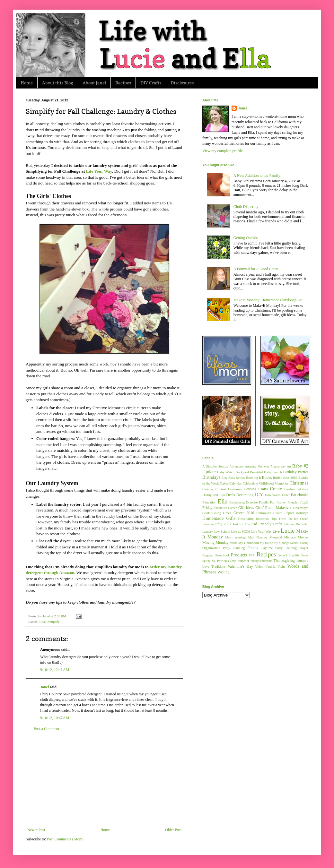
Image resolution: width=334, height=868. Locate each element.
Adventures (237, 466)
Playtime (267, 548)
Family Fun (267, 502)
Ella (223, 501)
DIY (259, 494)
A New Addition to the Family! (258, 176)
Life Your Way (261, 531)
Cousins (250, 489)
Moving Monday (215, 543)
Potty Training (286, 548)
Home (27, 83)
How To (285, 519)
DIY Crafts (151, 83)
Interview (208, 524)
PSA (252, 555)
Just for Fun (242, 524)
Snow (305, 555)
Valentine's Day (240, 566)
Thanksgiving (284, 561)
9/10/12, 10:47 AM (55, 718)
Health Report (284, 513)
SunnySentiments (261, 561)
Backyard (242, 472)
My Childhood (249, 543)
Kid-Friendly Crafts (267, 524)
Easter (286, 495)
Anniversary (278, 466)
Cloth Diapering (246, 207)
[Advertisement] (104, 779)
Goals (206, 513)
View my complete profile (223, 151)
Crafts (263, 489)
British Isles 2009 (285, 477)
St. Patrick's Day (224, 561)
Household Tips (266, 519)
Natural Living (299, 543)
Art (289, 466)
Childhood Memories (274, 483)
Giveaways (301, 508)
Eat (294, 495)
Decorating (245, 495)
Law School (222, 531)
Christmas (299, 483)
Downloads (272, 495)
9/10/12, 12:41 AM (55, 670)
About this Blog (58, 83)
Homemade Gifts (219, 518)
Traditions (219, 566)
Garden (233, 508)
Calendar (236, 483)
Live (42, 622)
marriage (241, 537)
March (229, 537)
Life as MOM (241, 531)
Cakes (224, 483)
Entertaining (237, 502)
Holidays (302, 513)
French (292, 502)
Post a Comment (46, 729)
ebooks (303, 495)
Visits (281, 566)
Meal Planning (258, 537)
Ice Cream (301, 519)
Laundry (208, 532)
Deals (230, 495)
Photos (253, 548)
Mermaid (276, 537)
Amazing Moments (257, 466)
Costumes (235, 489)
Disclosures (182, 83)
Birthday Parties (296, 472)
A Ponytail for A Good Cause (256, 269)
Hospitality (246, 519)
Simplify (54, 622)
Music (233, 543)
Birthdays (211, 477)
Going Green (222, 513)
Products (239, 555)
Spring (207, 561)
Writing (224, 572)
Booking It (254, 477)
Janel (44, 687)
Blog (225, 478)
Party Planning (234, 548)
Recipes (123, 83)
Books (267, 477)
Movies (303, 537)
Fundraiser (220, 508)
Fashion (281, 502)
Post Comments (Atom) (65, 839)
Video (259, 566)
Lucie (288, 531)
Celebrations (251, 483)
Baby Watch (226, 472)
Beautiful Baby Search (266, 472)
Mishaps (290, 537)
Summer (243, 561)
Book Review (237, 478)
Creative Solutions (296, 489)
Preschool (222, 555)
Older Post (173, 830)
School (283, 555)
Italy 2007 (223, 524)
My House (266, 543)
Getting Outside (246, 238)
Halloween (264, 513)
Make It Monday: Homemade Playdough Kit (268, 300)
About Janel (94, 83)
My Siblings (281, 543)
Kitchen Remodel (296, 524)
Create (276, 489)
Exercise (252, 502)
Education (209, 502)
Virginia (271, 567)
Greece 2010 (244, 513)
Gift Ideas (246, 508)
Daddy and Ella (214, 495)
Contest (221, 489)
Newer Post (36, 830)
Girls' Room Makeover (273, 508)
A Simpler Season (215, 466)
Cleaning (208, 489)
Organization (211, 548)
